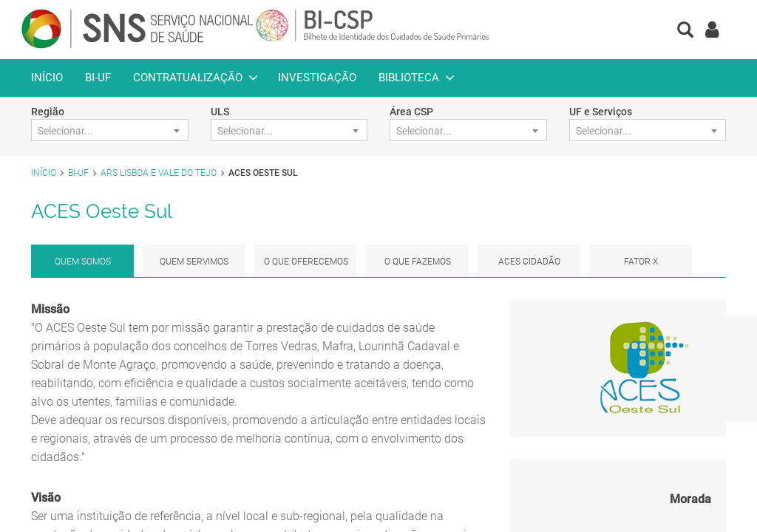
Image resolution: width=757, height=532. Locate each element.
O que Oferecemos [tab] (306, 262)
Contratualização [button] (188, 78)
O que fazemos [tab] (418, 262)
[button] (685, 31)
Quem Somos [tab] (83, 262)
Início (47, 78)
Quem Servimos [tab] (194, 262)
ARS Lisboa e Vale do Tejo (159, 173)
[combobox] (110, 130)
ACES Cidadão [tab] (529, 262)
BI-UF (98, 78)
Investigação (317, 78)
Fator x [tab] (641, 262)
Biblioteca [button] (409, 78)
